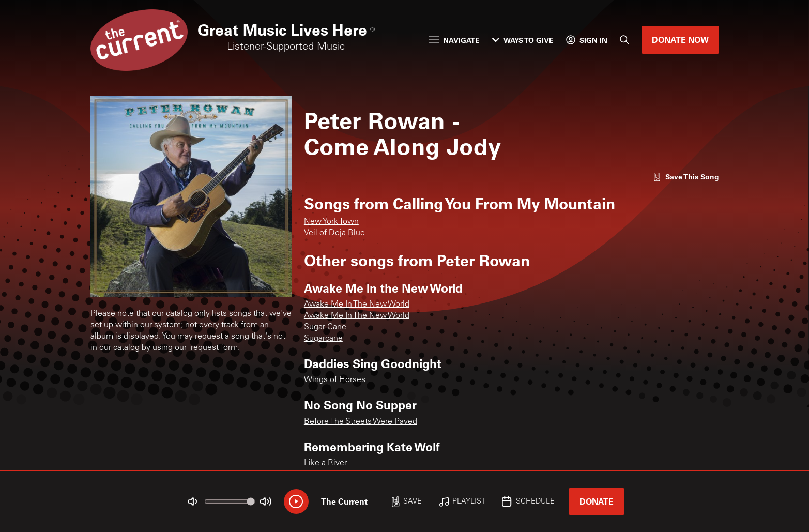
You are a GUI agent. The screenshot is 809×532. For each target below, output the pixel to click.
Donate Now (680, 40)
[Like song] (686, 177)
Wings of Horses (335, 380)
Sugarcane (323, 339)
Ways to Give (523, 40)
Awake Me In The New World (357, 305)
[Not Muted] (192, 501)
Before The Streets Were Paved (361, 422)
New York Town (331, 222)
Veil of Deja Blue (334, 233)
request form (214, 348)
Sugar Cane (325, 327)
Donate (597, 501)
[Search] (624, 40)
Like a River (325, 463)
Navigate (454, 40)
